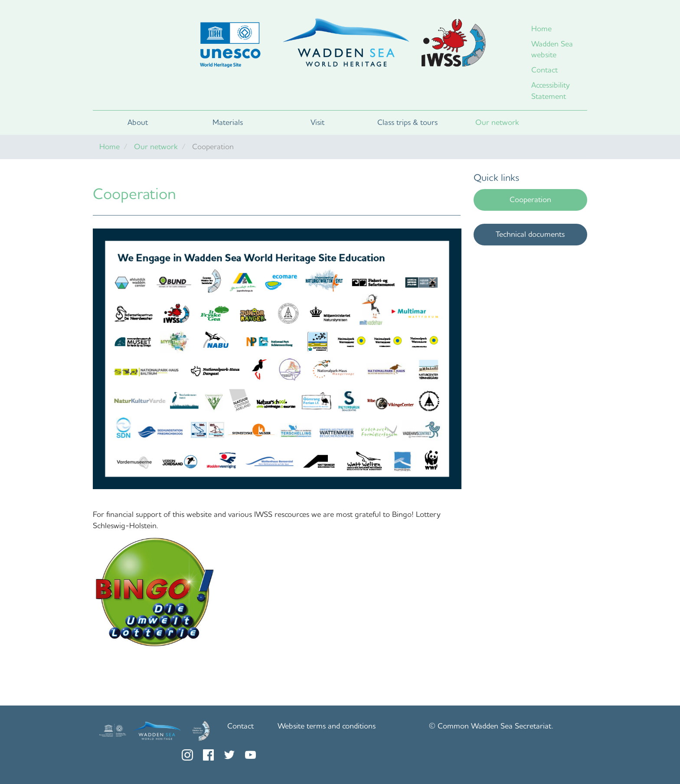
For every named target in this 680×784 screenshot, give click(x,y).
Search (565, 123)
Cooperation (530, 199)
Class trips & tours (407, 122)
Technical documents (530, 234)
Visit (317, 122)
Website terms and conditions (327, 726)
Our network (497, 122)
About (138, 122)
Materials (228, 122)
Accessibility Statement (551, 91)
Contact (544, 70)
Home (541, 29)
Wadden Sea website (552, 49)
